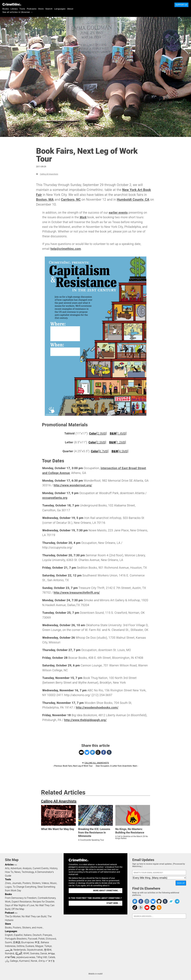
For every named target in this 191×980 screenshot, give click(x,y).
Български (28, 942)
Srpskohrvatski (35, 950)
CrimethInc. (12, 4)
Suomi (8, 942)
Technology (28, 872)
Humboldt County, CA (133, 200)
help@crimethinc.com (66, 249)
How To (9, 872)
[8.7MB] (100, 451)
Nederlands (20, 950)
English (9, 935)
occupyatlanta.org (55, 498)
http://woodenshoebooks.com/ (97, 708)
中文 (37, 942)
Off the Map (18, 909)
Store (41, 9)
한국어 (48, 950)
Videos (45, 883)
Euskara (30, 946)
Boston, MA (45, 200)
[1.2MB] (118, 442)
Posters (27, 883)
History (53, 868)
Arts (7, 868)
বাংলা (26, 953)
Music (53, 883)
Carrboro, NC (71, 200)
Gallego (14, 961)
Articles (9, 865)
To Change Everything (25, 887)
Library (14, 9)
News (17, 872)
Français (47, 935)
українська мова (26, 957)
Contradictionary (47, 898)
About (70, 9)
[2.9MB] (98, 433)
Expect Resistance (22, 902)
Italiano (28, 935)
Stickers (36, 883)
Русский (32, 939)
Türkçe (48, 946)
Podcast (9, 913)
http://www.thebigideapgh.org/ (85, 720)
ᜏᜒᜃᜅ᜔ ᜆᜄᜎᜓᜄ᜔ (46, 961)
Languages (60, 9)
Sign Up (181, 883)
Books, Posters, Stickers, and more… (24, 928)
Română (10, 953)
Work (8, 902)
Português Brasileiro (16, 939)
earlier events (118, 213)
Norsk (34, 961)
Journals (17, 883)
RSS (16, 865)
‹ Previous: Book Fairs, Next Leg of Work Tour (73, 766)
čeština (20, 946)
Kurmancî (24, 961)
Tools (22, 9)
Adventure (16, 868)
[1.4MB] (118, 433)
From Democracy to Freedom (21, 898)
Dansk (44, 953)
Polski (41, 939)
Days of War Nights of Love (20, 905)
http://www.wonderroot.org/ (73, 485)
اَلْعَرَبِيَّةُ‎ (19, 953)
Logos (8, 887)
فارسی (9, 950)
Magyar (39, 946)
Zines (8, 883)
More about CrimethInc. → (107, 891)
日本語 (17, 942)
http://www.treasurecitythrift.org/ (77, 593)
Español (18, 935)
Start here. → (114, 903)
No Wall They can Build (34, 916)
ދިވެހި (7, 961)
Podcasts (32, 9)
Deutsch (37, 935)
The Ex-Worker (13, 916)
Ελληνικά (51, 939)
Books (6, 9)
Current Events (41, 868)
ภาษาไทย (10, 957)
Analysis (27, 868)
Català (52, 957)
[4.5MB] (120, 451)
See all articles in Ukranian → (18, 12)
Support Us (181, 5)
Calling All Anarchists (49, 174)
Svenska (35, 953)
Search (49, 9)
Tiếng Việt (42, 957)
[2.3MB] (97, 442)
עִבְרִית (51, 953)
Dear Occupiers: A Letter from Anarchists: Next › (117, 766)
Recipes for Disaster (44, 902)
